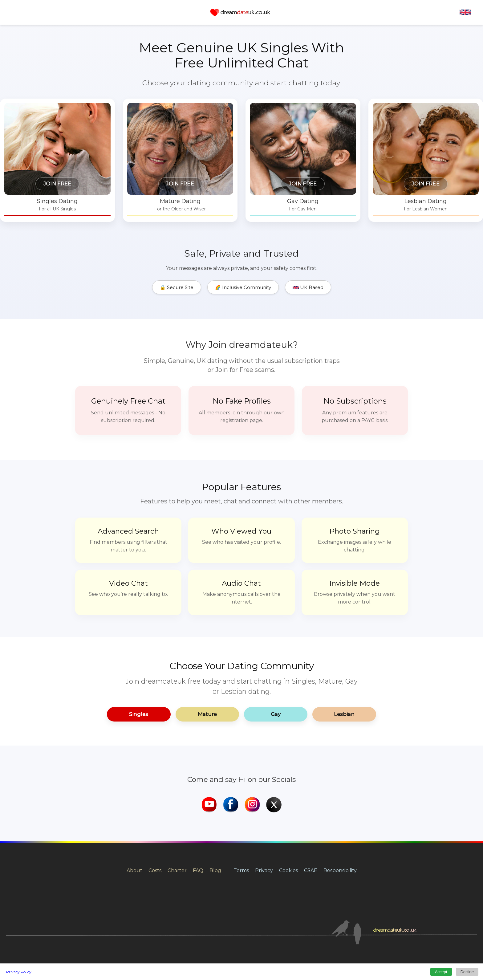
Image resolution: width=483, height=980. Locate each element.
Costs (155, 836)
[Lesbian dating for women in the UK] (368, 144)
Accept (441, 972)
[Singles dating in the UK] (115, 144)
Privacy (264, 836)
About (134, 836)
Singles (137, 680)
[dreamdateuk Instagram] (252, 771)
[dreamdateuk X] (274, 771)
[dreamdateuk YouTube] (209, 771)
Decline (467, 972)
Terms (241, 836)
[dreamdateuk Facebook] (231, 771)
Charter (177, 836)
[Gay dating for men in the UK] (284, 144)
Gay (276, 680)
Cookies (288, 836)
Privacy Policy (19, 972)
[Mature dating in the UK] (199, 144)
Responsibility (340, 836)
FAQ (198, 836)
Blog (215, 836)
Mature (207, 680)
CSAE (311, 836)
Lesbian (346, 680)
